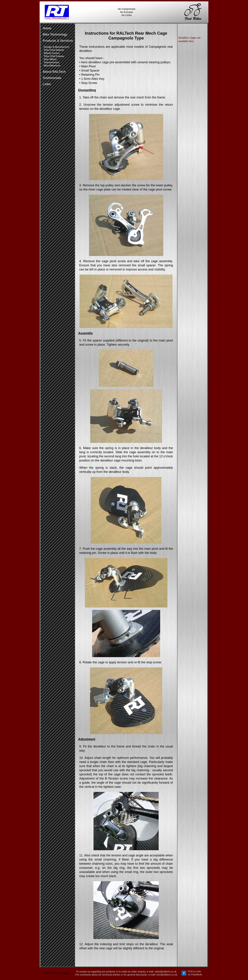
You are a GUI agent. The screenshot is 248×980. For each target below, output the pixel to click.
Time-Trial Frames (54, 56)
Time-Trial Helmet (54, 50)
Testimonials (52, 78)
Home (47, 28)
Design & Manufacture (56, 47)
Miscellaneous (52, 66)
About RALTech (54, 72)
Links (47, 84)
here (191, 41)
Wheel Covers (52, 53)
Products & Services (58, 41)
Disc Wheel (50, 59)
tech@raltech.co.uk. (167, 975)
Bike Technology (55, 34)
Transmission (51, 62)
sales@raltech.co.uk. (166, 972)
